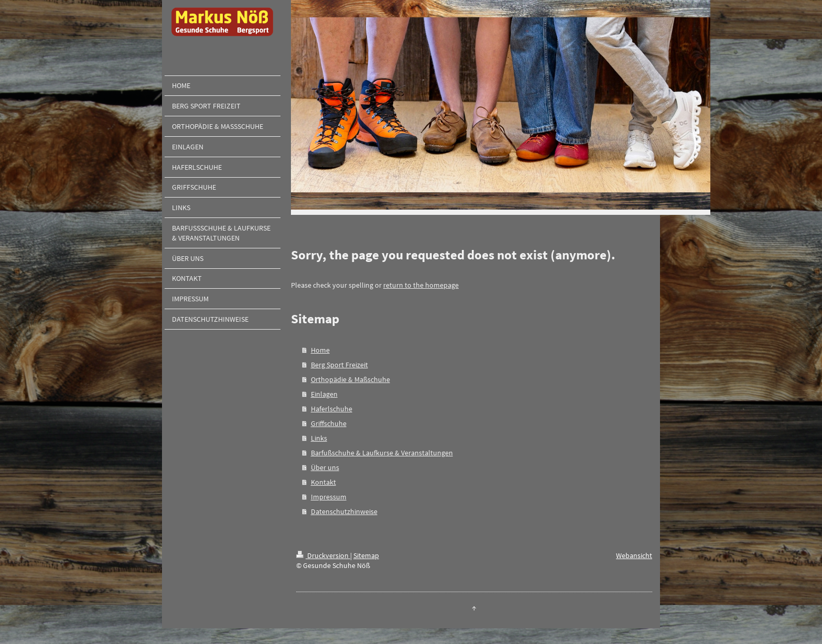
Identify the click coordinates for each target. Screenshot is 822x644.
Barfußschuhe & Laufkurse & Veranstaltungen (382, 453)
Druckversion (323, 555)
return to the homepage (421, 285)
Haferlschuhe (332, 409)
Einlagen (324, 394)
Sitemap (366, 555)
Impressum (329, 497)
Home (320, 350)
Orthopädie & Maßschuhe (350, 379)
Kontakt (323, 482)
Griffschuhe (329, 423)
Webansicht (634, 555)
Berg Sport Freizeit (339, 365)
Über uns (325, 467)
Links (319, 438)
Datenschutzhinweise (344, 511)
